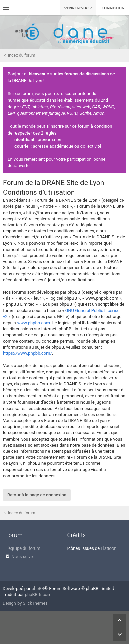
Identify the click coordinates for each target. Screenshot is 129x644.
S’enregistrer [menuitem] (78, 8)
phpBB (38, 588)
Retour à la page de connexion (37, 495)
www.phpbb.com (34, 323)
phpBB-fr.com (38, 594)
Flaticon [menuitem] (108, 548)
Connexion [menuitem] (113, 8)
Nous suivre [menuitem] (23, 556)
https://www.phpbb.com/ (27, 353)
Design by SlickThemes (25, 603)
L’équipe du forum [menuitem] (23, 548)
